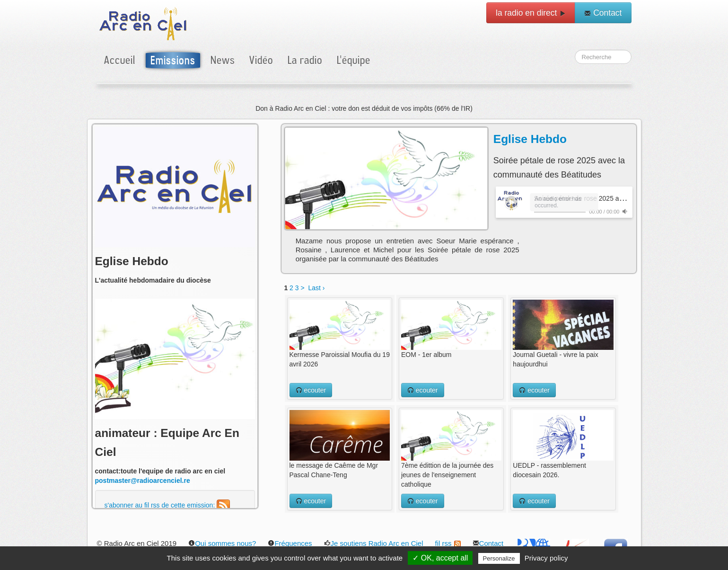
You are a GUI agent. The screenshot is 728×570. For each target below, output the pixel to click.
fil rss (448, 543)
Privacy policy (546, 558)
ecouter (311, 390)
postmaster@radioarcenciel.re (143, 481)
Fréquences (290, 543)
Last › (316, 288)
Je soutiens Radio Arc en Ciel (374, 543)
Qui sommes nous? (222, 543)
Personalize (499, 558)
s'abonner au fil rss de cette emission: (167, 505)
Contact (603, 13)
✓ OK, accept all (440, 558)
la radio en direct (531, 13)
